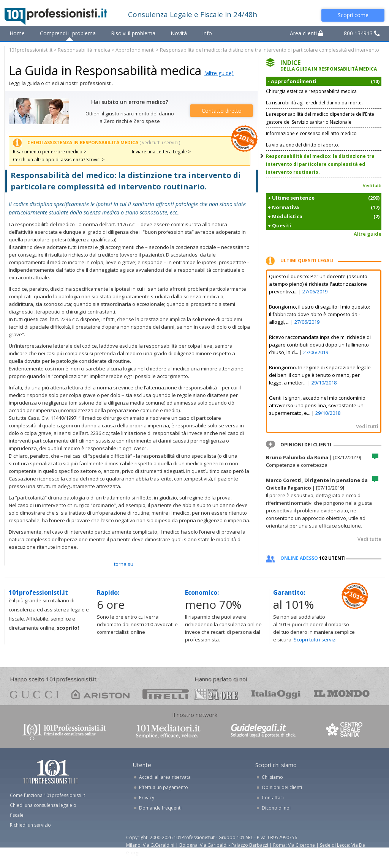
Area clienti (306, 33)
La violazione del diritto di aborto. (303, 145)
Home (17, 33)
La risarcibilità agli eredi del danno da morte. (314, 103)
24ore (216, 695)
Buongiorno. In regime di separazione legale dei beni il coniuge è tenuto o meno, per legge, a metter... (320, 375)
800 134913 (362, 33)
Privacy (147, 798)
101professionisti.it (31, 50)
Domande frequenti (160, 808)
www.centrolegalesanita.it (345, 731)
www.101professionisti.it (64, 731)
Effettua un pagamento (164, 787)
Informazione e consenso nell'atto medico (311, 133)
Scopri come (353, 15)
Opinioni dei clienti (282, 787)
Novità (179, 33)
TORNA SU (124, 564)
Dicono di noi (276, 808)
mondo (342, 694)
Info (207, 33)
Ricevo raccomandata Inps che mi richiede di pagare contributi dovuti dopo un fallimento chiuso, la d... (320, 345)
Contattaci (273, 798)
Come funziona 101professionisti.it (47, 795)
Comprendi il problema (68, 33)
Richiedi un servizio (30, 825)
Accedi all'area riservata (165, 777)
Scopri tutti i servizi (315, 640)
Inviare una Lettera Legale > (161, 152)
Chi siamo (272, 777)
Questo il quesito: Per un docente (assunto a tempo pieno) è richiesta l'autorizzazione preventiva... (318, 284)
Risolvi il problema (133, 33)
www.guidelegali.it (263, 731)
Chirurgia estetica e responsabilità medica (311, 91)
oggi (276, 694)
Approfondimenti (135, 50)
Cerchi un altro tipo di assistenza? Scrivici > (59, 160)
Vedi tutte (369, 539)
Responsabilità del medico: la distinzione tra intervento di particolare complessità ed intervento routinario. (320, 164)
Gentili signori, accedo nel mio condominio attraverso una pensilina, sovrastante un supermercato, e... (317, 405)
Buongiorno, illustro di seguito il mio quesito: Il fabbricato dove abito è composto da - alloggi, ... (319, 314)
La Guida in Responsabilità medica (105, 70)
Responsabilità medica (84, 50)
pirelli (166, 694)
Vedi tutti (372, 185)
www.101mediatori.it (168, 731)
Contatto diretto (222, 111)
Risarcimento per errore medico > (50, 152)
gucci (34, 694)
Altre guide (368, 234)
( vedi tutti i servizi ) (160, 143)
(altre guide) (219, 73)
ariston (100, 694)
